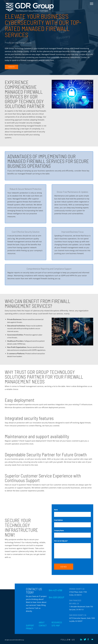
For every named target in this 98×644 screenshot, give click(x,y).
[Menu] (91, 5)
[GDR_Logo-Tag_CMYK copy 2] (30, 7)
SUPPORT (30, 625)
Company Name (59, 530)
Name (57, 510)
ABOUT (42, 622)
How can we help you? (61, 541)
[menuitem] (91, 5)
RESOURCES (57, 622)
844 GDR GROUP (56, 597)
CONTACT (43, 625)
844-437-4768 (55, 590)
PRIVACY (29, 628)
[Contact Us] (11, 67)
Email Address (59, 520)
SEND (64, 567)
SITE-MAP (56, 625)
